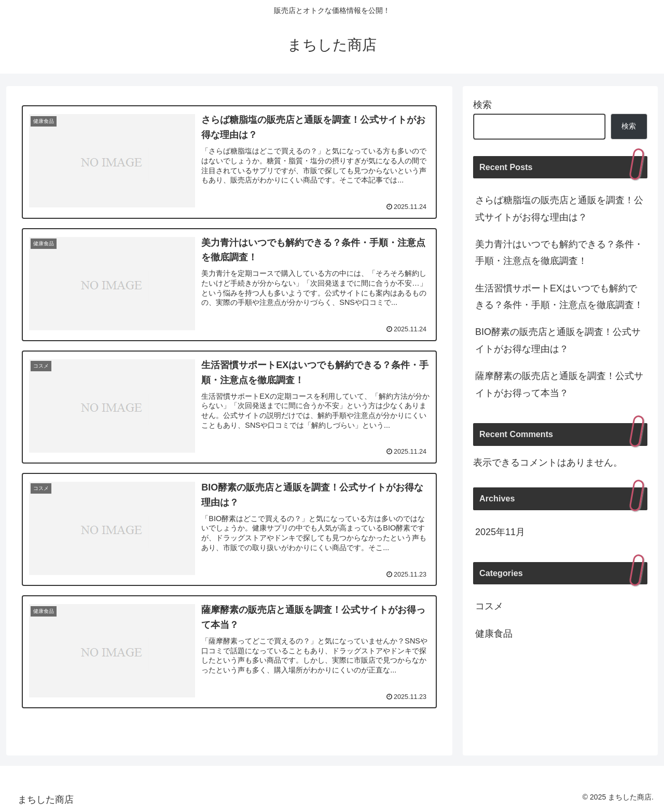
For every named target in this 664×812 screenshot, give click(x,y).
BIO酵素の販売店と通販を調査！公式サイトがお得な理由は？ (558, 340)
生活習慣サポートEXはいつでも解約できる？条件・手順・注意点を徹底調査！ (559, 297)
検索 (482, 105)
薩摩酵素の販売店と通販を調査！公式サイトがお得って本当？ (559, 384)
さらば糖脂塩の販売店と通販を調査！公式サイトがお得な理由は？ (559, 208)
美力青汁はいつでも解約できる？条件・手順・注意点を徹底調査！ (559, 253)
